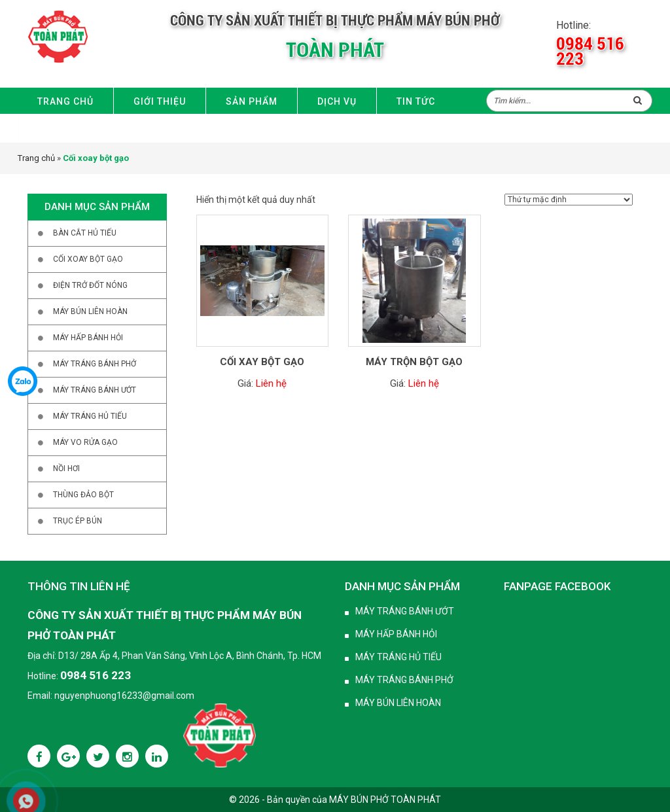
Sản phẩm (252, 101)
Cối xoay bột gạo (88, 259)
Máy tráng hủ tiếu (90, 416)
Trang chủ (65, 101)
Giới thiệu (160, 101)
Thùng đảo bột (83, 495)
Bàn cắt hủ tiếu (85, 233)
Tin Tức (416, 101)
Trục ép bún (78, 521)
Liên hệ (57, 129)
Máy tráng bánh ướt (405, 611)
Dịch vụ (337, 101)
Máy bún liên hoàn (90, 311)
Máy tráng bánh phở (95, 364)
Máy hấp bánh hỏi (88, 338)
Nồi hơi (66, 468)
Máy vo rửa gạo (85, 442)
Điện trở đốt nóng (90, 285)
